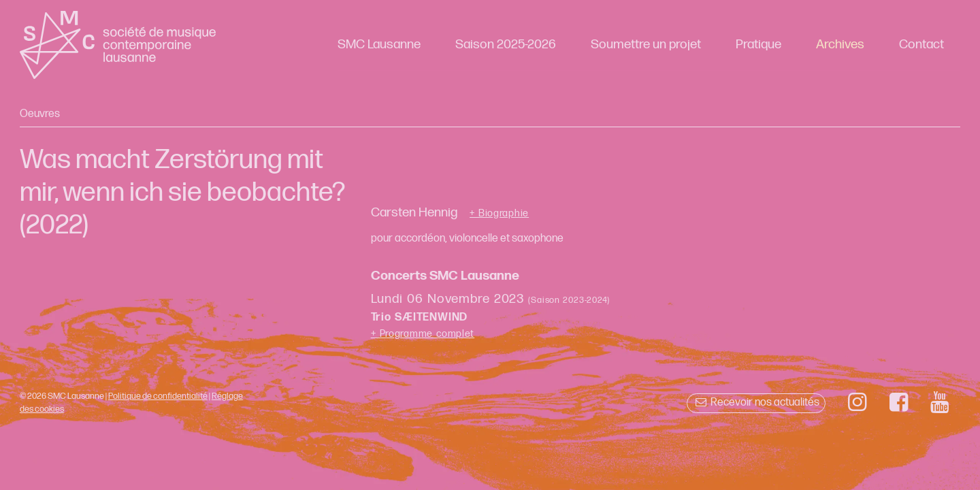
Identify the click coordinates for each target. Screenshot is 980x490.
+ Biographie (499, 214)
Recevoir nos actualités (756, 403)
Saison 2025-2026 (506, 45)
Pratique (758, 45)
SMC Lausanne (379, 45)
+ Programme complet (423, 334)
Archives (840, 45)
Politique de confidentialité (158, 396)
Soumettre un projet (646, 45)
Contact (921, 45)
